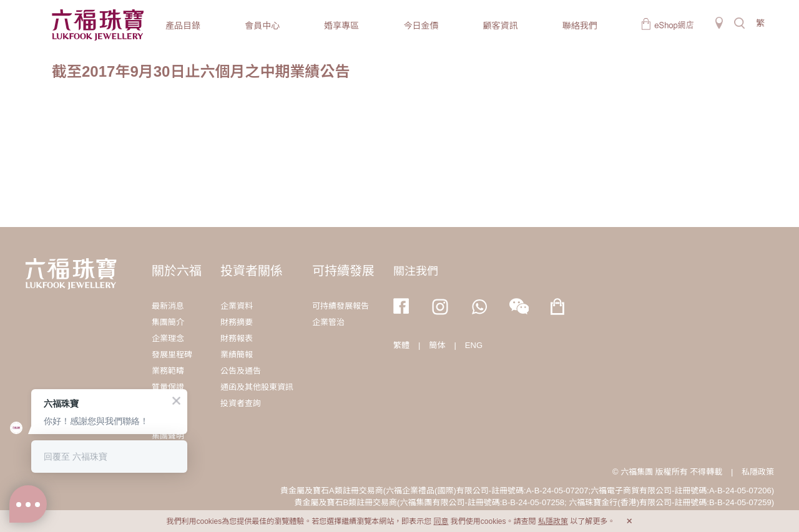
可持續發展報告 (341, 306)
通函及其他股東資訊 (257, 387)
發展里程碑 (172, 355)
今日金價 (421, 26)
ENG (474, 345)
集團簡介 (168, 322)
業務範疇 (168, 371)
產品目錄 (183, 26)
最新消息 (168, 306)
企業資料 (237, 306)
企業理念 (168, 338)
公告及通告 (241, 371)
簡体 (437, 345)
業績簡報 (237, 355)
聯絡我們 (580, 26)
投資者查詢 (241, 403)
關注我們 (416, 271)
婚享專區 (341, 26)
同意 (441, 521)
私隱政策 (758, 472)
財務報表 (237, 338)
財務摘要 (237, 322)
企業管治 (328, 322)
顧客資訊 (501, 26)
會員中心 (262, 26)
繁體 (401, 345)
